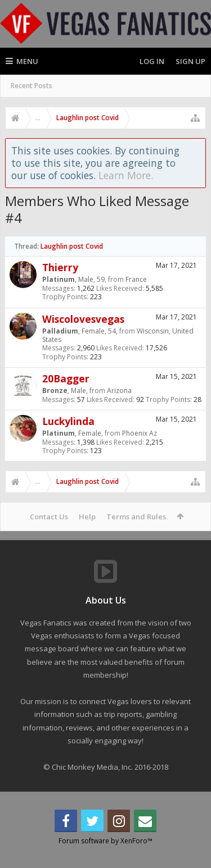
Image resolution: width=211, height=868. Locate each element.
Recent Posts (32, 86)
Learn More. (126, 175)
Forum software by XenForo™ (105, 859)
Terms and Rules (136, 517)
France (136, 279)
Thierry (60, 267)
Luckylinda (68, 421)
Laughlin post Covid (72, 246)
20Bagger (66, 378)
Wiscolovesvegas (83, 319)
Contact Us (49, 517)
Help (87, 517)
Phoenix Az (140, 433)
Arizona (119, 390)
